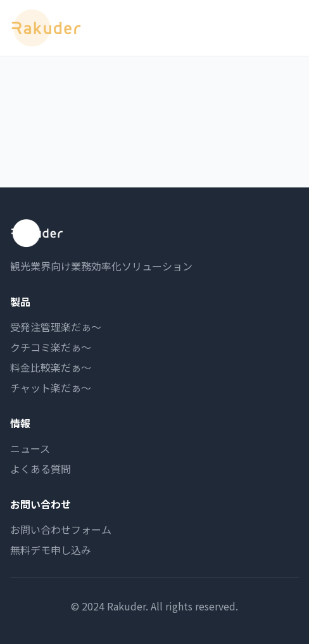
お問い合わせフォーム (61, 529)
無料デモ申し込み (51, 550)
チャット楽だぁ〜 (51, 388)
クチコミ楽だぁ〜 (51, 347)
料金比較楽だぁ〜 (51, 367)
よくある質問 (41, 469)
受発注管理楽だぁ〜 (56, 327)
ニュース (30, 448)
